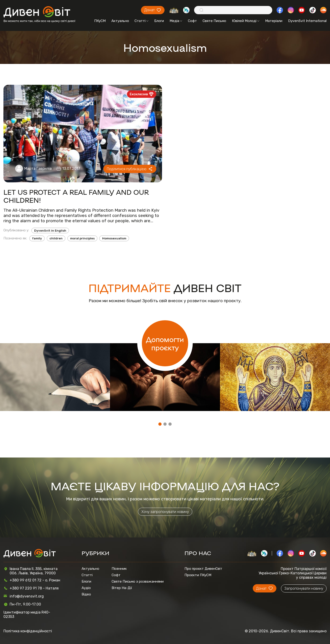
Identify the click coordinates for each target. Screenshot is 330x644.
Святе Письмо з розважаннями (138, 581)
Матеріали (274, 21)
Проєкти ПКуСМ (198, 575)
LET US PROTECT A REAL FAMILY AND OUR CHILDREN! (76, 196)
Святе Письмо (214, 21)
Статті (142, 21)
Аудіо (86, 588)
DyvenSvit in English (50, 231)
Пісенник (119, 569)
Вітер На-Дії (122, 588)
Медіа (176, 21)
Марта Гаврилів (38, 169)
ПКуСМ (100, 21)
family (37, 238)
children (56, 238)
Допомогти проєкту (165, 343)
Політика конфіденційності (28, 631)
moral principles (82, 238)
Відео (86, 594)
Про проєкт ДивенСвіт (203, 569)
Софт (192, 21)
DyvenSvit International (307, 21)
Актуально (120, 21)
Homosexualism (114, 238)
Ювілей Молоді (246, 21)
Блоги (159, 21)
